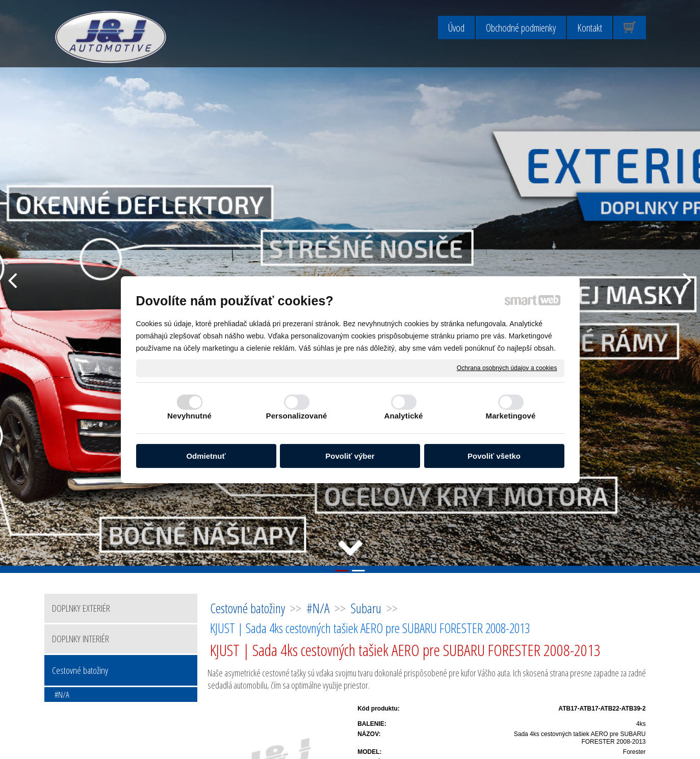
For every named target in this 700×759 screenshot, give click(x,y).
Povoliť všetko (494, 456)
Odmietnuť (206, 456)
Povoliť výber (350, 456)
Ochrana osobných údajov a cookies (507, 368)
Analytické (403, 416)
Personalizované (297, 416)
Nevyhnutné (189, 416)
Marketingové (511, 416)
